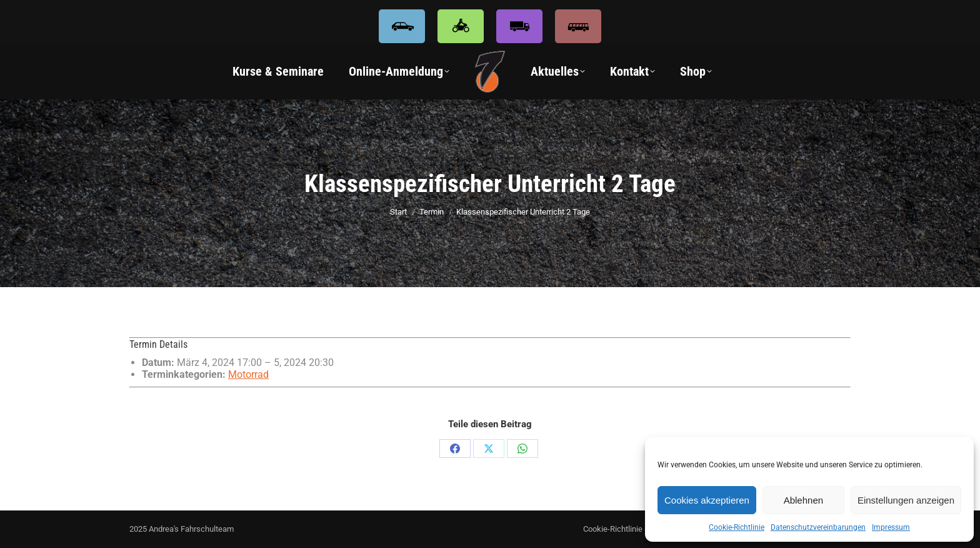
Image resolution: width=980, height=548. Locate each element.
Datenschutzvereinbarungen (818, 527)
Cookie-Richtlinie (737, 527)
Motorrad (248, 374)
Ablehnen (803, 500)
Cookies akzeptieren (707, 500)
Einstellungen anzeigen (906, 500)
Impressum (891, 527)
